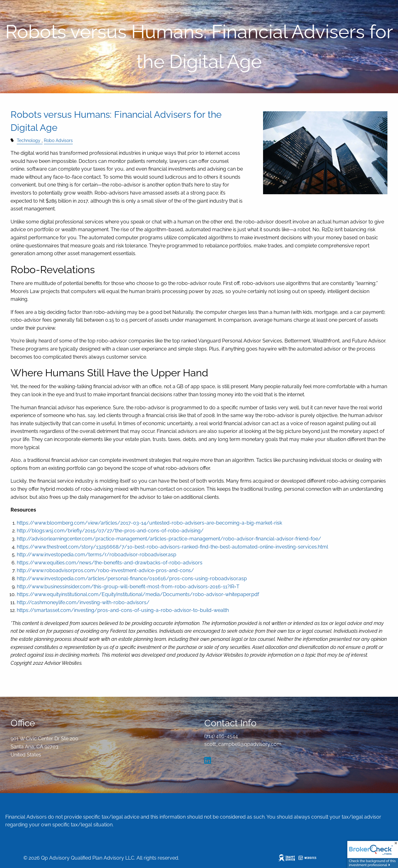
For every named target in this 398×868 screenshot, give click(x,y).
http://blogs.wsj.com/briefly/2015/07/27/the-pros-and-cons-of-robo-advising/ (110, 531)
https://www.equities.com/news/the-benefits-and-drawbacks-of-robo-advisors (110, 563)
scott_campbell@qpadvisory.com (243, 744)
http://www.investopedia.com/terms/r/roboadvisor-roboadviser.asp (97, 555)
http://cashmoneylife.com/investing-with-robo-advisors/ (83, 602)
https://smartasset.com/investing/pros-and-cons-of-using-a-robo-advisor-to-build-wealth (123, 610)
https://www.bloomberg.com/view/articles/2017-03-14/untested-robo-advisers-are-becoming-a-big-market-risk (149, 523)
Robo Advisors (58, 140)
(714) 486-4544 (221, 736)
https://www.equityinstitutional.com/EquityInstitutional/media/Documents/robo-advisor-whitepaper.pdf (138, 594)
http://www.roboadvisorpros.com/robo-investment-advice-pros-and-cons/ (105, 570)
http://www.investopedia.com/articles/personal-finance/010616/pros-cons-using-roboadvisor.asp (132, 579)
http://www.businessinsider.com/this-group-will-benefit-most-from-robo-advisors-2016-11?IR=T (128, 587)
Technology (29, 140)
